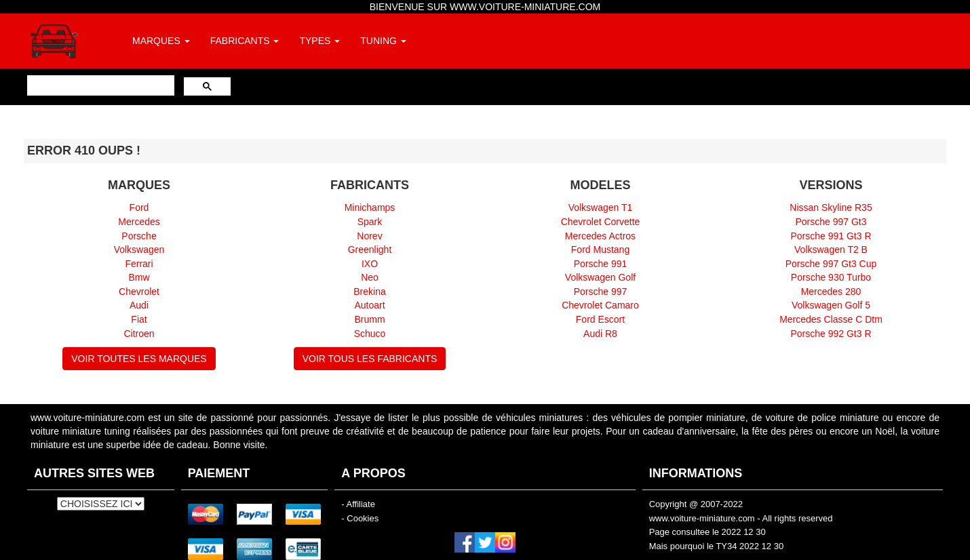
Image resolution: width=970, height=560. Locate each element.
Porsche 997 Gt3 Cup (831, 264)
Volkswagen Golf (600, 277)
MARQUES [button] (161, 41)
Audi (139, 305)
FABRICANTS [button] (245, 41)
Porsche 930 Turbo (831, 277)
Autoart (369, 305)
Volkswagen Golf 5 (831, 305)
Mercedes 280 (831, 292)
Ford (139, 207)
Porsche (139, 236)
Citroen (139, 334)
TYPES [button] (319, 41)
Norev (369, 236)
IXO (370, 264)
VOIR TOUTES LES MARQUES (139, 359)
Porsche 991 (601, 264)
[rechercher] (99, 85)
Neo (370, 277)
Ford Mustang (600, 249)
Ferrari (139, 264)
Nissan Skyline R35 (831, 207)
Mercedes (139, 222)
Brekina (369, 292)
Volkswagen (139, 249)
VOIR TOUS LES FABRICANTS (370, 359)
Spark (370, 222)
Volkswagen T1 (601, 207)
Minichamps (370, 207)
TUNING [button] (383, 41)
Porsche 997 (601, 292)
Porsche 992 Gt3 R (831, 334)
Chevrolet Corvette (601, 222)
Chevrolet (139, 292)
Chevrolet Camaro (600, 305)
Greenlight (370, 249)
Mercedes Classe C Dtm (831, 319)
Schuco (370, 334)
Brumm (369, 319)
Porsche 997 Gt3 (831, 222)
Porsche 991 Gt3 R (831, 236)
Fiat (139, 319)
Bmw (139, 277)
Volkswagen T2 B (831, 249)
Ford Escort (600, 319)
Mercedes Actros (600, 236)
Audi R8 (600, 334)
